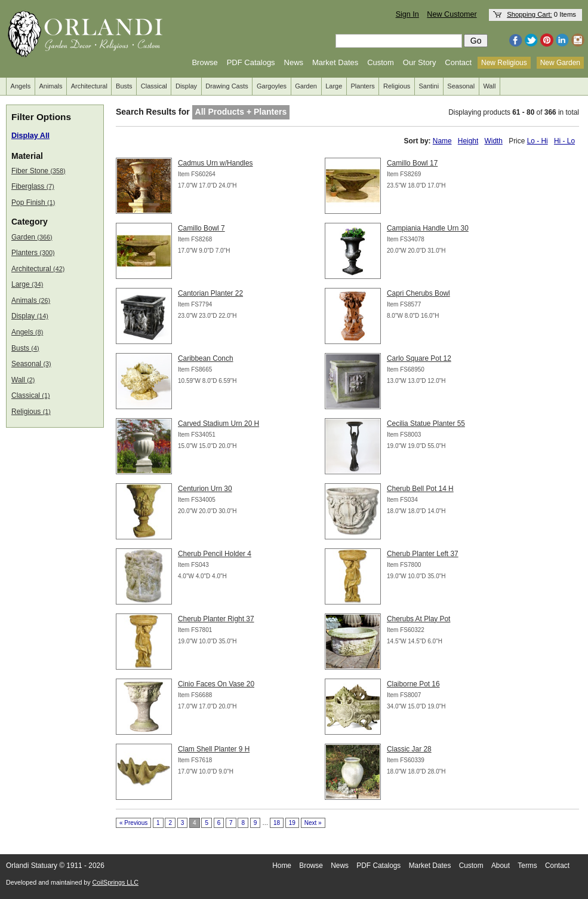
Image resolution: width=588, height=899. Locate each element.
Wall (489, 86)
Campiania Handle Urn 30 (428, 228)
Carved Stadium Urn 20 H (218, 424)
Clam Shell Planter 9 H (214, 749)
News (294, 62)
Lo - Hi (538, 141)
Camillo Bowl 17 (412, 163)
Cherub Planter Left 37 (423, 554)
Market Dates (335, 62)
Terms (527, 866)
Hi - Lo (564, 141)
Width (494, 141)
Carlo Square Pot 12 (419, 358)
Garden (306, 86)
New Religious (504, 63)
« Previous (133, 823)
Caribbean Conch (206, 358)
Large (334, 86)
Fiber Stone (39, 171)
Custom (381, 62)
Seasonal (461, 86)
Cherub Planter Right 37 (216, 619)
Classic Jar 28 (409, 749)
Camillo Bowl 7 (201, 228)
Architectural (89, 86)
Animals (50, 86)
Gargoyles (272, 86)
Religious (397, 86)
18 (277, 823)
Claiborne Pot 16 (413, 684)
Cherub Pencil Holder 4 (215, 554)
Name (442, 141)
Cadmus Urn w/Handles (216, 163)
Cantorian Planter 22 (210, 293)
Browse (204, 62)
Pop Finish (33, 202)
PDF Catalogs (251, 62)
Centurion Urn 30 (205, 489)
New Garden (560, 63)
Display (186, 86)
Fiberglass (33, 186)
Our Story (420, 62)
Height (468, 141)
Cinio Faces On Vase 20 (216, 684)
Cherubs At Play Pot (418, 619)
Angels (21, 86)
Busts (124, 86)
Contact (458, 62)
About (501, 866)
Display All (30, 136)
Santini (429, 86)
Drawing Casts (227, 86)
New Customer (452, 14)
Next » (313, 823)
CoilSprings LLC (116, 882)
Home (282, 866)
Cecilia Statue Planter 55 (426, 424)
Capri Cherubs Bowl (418, 293)
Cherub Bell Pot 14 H (420, 489)
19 (292, 823)
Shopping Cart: (529, 14)
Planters (363, 86)
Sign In (407, 14)
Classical (154, 86)
